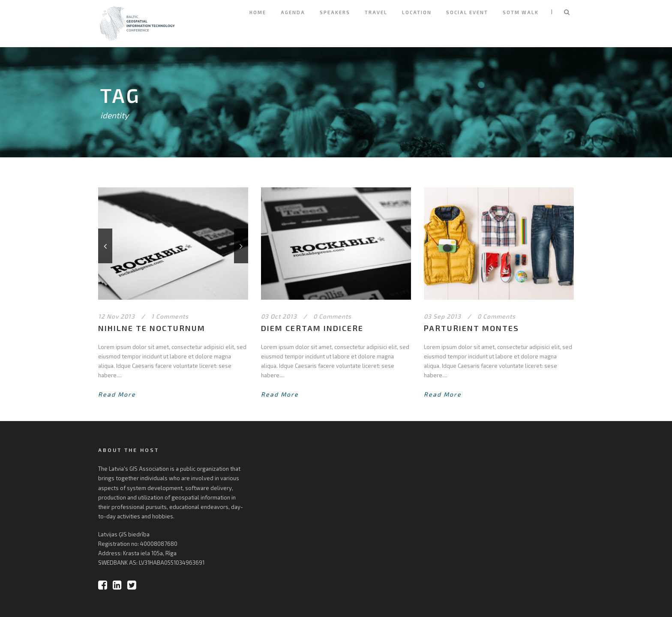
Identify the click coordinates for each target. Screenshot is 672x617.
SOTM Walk (521, 12)
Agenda (293, 12)
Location (417, 12)
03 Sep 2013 (442, 316)
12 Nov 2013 (117, 316)
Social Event (467, 12)
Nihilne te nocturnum (152, 328)
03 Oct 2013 (279, 316)
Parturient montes (471, 328)
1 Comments (170, 316)
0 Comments (332, 316)
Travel (376, 12)
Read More (117, 394)
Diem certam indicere (312, 328)
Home (258, 12)
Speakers (335, 12)
